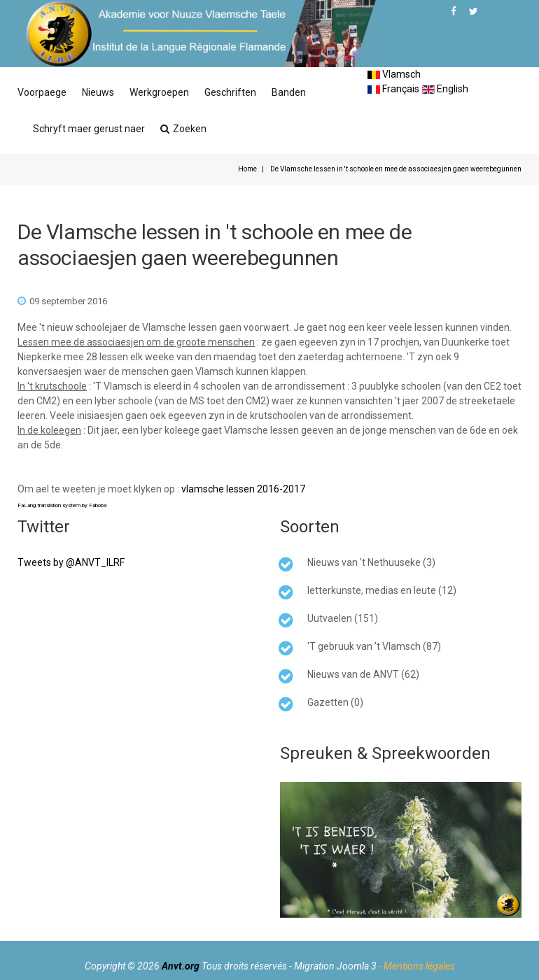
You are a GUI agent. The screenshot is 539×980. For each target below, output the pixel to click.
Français (393, 89)
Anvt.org (181, 966)
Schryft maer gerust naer (89, 129)
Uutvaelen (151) (343, 618)
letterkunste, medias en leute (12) (382, 590)
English (445, 89)
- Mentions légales (417, 966)
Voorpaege (42, 92)
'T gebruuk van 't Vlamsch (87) (374, 646)
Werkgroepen (159, 92)
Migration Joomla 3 (335, 966)
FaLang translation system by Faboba (62, 505)
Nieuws (98, 92)
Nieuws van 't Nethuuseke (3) (371, 562)
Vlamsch (394, 74)
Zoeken (183, 129)
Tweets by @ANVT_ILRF (71, 562)
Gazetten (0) (335, 702)
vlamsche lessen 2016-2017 (243, 489)
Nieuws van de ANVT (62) (363, 674)
